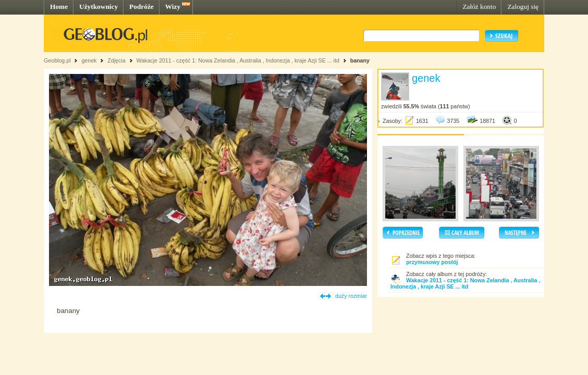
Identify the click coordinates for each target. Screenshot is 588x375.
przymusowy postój (432, 262)
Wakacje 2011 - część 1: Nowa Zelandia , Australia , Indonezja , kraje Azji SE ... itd (237, 60)
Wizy (173, 7)
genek (89, 60)
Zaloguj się (523, 7)
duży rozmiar (351, 296)
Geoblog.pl (57, 60)
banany (360, 60)
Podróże (142, 7)
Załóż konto (479, 7)
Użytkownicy (99, 7)
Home (59, 7)
